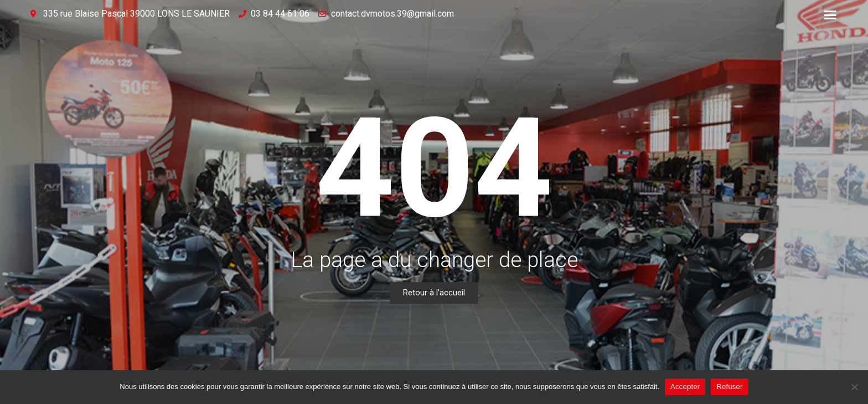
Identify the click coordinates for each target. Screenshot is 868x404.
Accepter (685, 387)
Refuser (729, 387)
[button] (830, 15)
